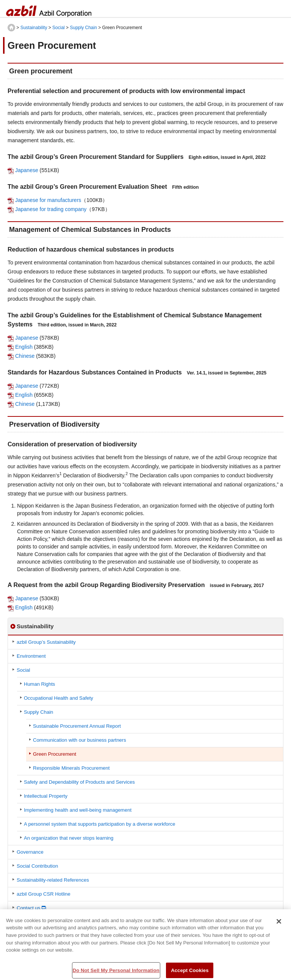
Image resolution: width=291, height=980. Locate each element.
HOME (11, 28)
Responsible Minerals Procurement (71, 768)
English (24, 347)
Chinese (25, 356)
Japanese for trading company (51, 209)
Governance (30, 852)
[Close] (279, 923)
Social (59, 28)
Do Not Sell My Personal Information (116, 972)
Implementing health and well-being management (78, 810)
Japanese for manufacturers (48, 200)
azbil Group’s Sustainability (46, 642)
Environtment (31, 656)
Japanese (27, 170)
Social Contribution (37, 866)
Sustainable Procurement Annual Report (77, 726)
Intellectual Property (46, 796)
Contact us (28, 908)
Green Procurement (55, 754)
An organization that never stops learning (69, 838)
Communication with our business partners (80, 740)
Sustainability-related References (53, 880)
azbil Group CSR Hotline (44, 894)
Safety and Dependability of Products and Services (79, 782)
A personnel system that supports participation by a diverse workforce (100, 824)
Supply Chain (83, 28)
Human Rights (39, 684)
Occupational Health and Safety (59, 698)
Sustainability (34, 28)
